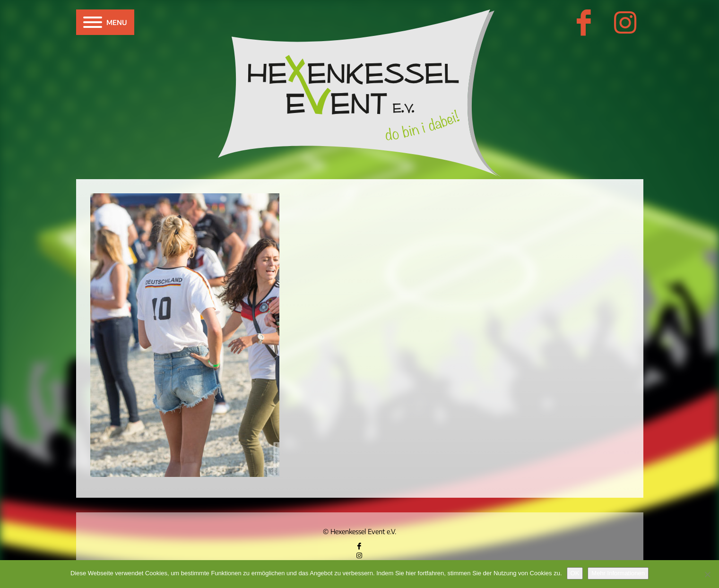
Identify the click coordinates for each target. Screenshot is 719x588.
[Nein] (707, 574)
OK (575, 573)
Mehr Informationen (618, 573)
